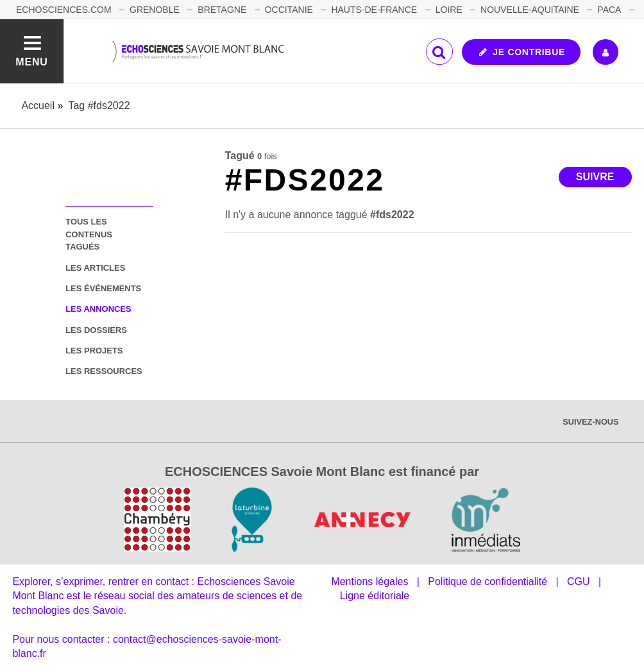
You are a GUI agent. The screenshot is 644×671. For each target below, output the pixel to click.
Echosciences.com (64, 10)
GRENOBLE (155, 10)
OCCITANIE (289, 10)
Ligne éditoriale (375, 596)
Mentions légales (369, 582)
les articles (95, 268)
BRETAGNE (222, 10)
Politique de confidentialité (487, 582)
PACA (609, 10)
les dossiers (96, 330)
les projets (94, 351)
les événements (103, 288)
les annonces (98, 309)
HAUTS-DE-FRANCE (374, 10)
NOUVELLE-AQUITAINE (530, 10)
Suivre (595, 177)
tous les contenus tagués (89, 234)
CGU (579, 582)
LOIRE (449, 10)
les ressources (104, 371)
